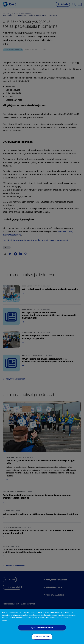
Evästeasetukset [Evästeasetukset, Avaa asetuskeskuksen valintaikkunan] (42, 637)
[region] (42, 626)
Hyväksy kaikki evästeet (42, 628)
